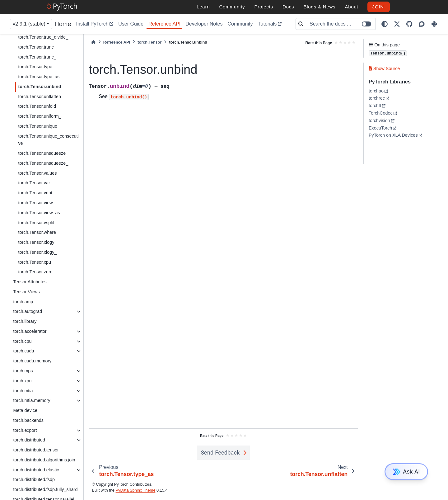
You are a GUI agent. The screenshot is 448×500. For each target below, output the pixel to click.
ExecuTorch (380, 128)
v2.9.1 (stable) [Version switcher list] (29, 24)
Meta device (25, 410)
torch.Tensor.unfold (37, 106)
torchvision (379, 120)
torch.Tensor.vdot (35, 193)
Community (240, 24)
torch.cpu (22, 341)
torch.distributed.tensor (36, 450)
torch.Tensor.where (37, 232)
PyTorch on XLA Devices (393, 135)
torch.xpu (22, 381)
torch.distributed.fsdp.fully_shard (45, 489)
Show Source (384, 68)
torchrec (377, 98)
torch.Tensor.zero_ (36, 272)
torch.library (25, 321)
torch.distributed (29, 440)
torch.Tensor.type (35, 67)
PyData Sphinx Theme (136, 490)
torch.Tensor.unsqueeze (42, 153)
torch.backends (28, 420)
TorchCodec (381, 113)
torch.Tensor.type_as (39, 77)
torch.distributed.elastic (36, 470)
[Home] (93, 42)
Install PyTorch (92, 24)
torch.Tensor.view (35, 203)
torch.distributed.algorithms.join (44, 460)
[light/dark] (385, 24)
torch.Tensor (149, 42)
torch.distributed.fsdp (34, 479)
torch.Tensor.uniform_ (40, 116)
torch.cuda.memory (32, 361)
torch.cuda (23, 351)
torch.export (25, 430)
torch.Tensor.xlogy (36, 242)
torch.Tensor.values (37, 173)
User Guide (131, 24)
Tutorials (267, 24)
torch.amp (23, 302)
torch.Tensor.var (34, 183)
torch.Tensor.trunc (36, 47)
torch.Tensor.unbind (40, 87)
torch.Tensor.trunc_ (37, 57)
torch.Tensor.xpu (35, 262)
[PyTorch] (63, 7)
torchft (375, 106)
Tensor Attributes (30, 282)
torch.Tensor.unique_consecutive (48, 140)
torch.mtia (23, 391)
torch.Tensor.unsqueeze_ (43, 163)
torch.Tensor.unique (38, 126)
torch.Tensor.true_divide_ (43, 37)
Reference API (164, 24)
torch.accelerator (30, 331)
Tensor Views (26, 292)
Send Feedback (220, 453)
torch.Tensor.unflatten (40, 97)
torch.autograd (28, 311)
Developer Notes (204, 24)
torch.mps (23, 371)
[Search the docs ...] (341, 24)
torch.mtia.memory (32, 400)
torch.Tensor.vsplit (36, 223)
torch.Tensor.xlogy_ (37, 252)
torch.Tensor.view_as (39, 213)
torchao (376, 91)
